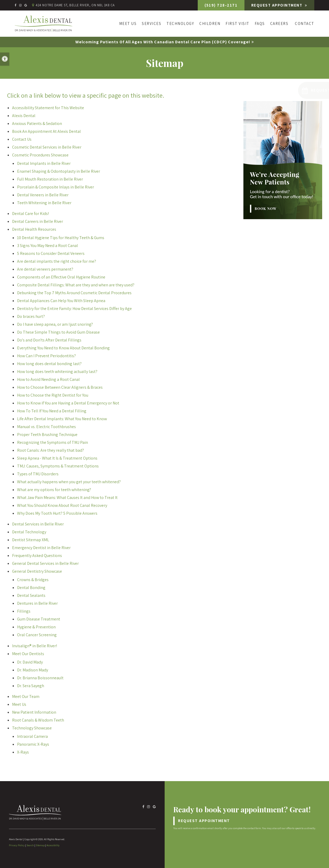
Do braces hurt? (31, 316)
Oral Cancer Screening (37, 635)
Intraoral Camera (32, 736)
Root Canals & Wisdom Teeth (38, 720)
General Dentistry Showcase (37, 571)
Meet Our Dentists (28, 654)
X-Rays (23, 752)
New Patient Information (34, 712)
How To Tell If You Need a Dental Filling (52, 411)
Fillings (24, 611)
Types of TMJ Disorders (38, 474)
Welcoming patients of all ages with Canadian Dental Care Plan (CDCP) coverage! (163, 42)
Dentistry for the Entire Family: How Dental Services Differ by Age (74, 309)
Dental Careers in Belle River (38, 221)
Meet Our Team (26, 696)
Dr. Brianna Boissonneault (40, 678)
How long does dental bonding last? (49, 364)
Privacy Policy (17, 845)
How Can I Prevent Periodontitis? (46, 356)
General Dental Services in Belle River (45, 563)
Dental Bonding (31, 588)
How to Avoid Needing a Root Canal (48, 379)
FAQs (260, 24)
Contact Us (22, 139)
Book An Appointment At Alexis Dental (46, 131)
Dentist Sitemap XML (31, 540)
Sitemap (40, 845)
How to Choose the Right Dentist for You (53, 395)
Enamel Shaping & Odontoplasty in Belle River (59, 171)
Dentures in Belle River (37, 603)
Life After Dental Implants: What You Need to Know (62, 419)
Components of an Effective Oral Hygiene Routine (61, 277)
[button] (295, 90)
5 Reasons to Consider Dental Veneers (51, 253)
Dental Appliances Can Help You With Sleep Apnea (61, 301)
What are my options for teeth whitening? (54, 490)
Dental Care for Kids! (30, 214)
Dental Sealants (31, 595)
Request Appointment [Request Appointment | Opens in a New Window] (277, 5)
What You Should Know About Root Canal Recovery (62, 505)
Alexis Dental (24, 116)
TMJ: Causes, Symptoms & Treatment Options (58, 466)
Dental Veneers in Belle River (43, 195)
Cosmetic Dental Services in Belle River (47, 147)
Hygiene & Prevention (36, 627)
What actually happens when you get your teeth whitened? (69, 482)
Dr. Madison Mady (33, 670)
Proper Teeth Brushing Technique (47, 435)
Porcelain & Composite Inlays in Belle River (56, 187)
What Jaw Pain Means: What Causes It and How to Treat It (67, 498)
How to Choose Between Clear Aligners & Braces (60, 387)
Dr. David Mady (30, 662)
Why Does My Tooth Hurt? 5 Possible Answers (57, 513)
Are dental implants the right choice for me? (57, 261)
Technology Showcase (32, 728)
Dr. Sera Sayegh (31, 686)
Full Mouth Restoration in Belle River (50, 179)
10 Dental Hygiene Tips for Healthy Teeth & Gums (61, 238)
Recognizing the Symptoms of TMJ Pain (53, 442)
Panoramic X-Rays (33, 744)
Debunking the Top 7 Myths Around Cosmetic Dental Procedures (74, 293)
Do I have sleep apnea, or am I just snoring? (55, 324)
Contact (305, 24)
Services (152, 24)
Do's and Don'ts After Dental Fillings (49, 340)
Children (210, 24)
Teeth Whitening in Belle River (44, 203)
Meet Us (128, 24)
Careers (279, 24)
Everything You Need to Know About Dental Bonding (63, 348)
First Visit (237, 24)
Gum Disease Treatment (39, 619)
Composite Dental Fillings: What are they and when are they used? (76, 285)
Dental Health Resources (34, 229)
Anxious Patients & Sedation (37, 123)
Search (30, 845)
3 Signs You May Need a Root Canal (48, 246)
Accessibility (53, 845)
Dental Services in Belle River (38, 524)
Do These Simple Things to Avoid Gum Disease (58, 332)
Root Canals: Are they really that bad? (51, 450)
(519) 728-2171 (220, 5)
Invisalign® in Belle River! (35, 646)
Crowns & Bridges (33, 580)
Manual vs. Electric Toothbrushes (46, 427)
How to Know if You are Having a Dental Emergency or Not (68, 403)
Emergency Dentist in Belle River (41, 548)
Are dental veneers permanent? (45, 269)
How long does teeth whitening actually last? (57, 372)
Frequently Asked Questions (37, 556)
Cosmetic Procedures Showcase (40, 155)
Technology (180, 24)
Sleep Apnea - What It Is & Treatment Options (57, 458)
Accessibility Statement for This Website (48, 108)
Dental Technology (29, 532)
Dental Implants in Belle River (44, 163)
